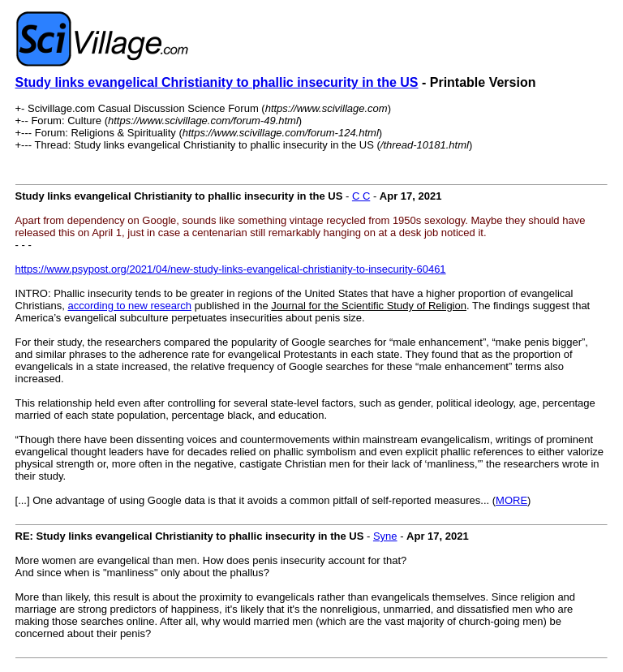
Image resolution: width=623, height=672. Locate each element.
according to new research (130, 306)
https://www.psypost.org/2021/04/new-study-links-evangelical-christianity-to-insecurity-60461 (231, 269)
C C (361, 196)
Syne (385, 536)
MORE (511, 500)
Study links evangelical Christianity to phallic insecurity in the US (217, 82)
